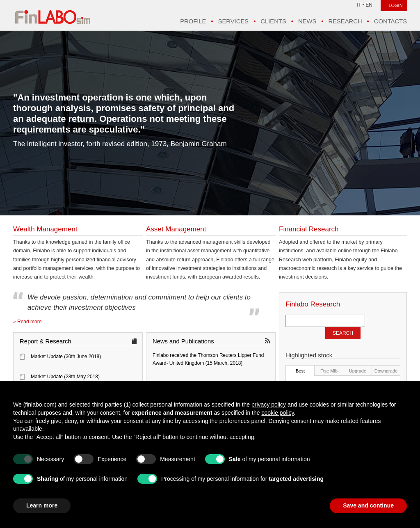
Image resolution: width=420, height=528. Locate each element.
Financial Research (309, 229)
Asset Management (176, 229)
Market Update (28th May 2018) (65, 377)
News (307, 21)
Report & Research (46, 341)
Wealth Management (45, 229)
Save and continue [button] (368, 505)
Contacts (390, 21)
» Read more (27, 322)
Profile (193, 21)
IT (359, 5)
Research (345, 21)
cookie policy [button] (277, 413)
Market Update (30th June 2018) (66, 357)
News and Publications (183, 341)
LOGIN (395, 5)
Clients (273, 21)
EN (369, 5)
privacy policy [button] (269, 405)
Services (233, 21)
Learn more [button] (42, 505)
